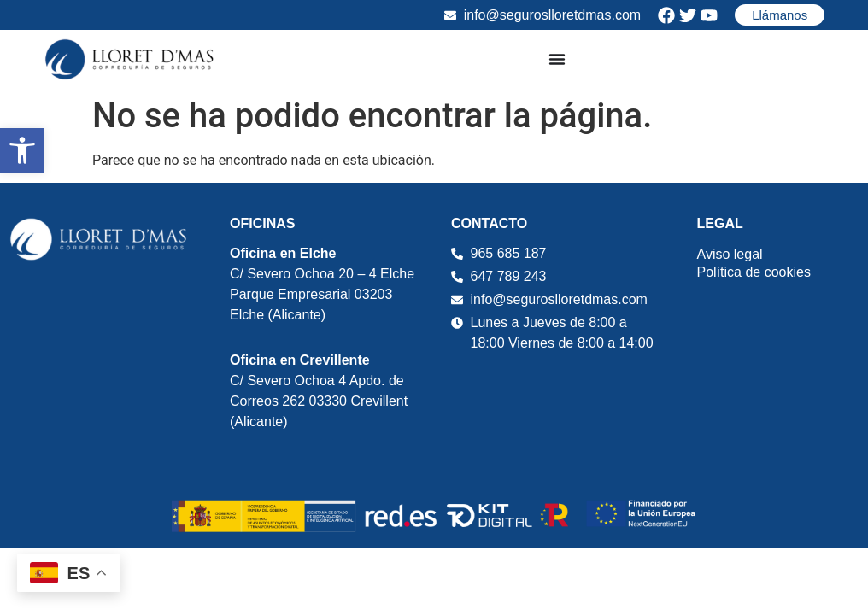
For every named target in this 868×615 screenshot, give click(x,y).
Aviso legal (730, 254)
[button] (22, 150)
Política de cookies (754, 272)
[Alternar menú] (557, 59)
